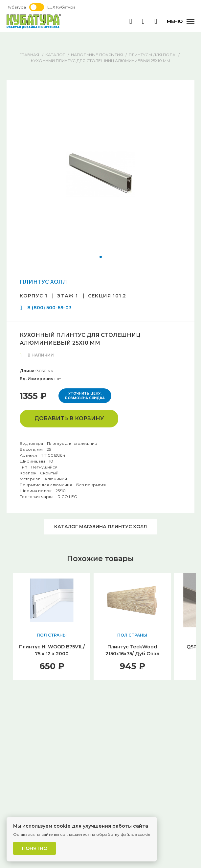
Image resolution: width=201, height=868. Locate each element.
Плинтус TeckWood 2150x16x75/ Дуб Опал (132, 650)
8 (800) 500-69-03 (49, 308)
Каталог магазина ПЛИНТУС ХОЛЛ (100, 527)
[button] (101, 257)
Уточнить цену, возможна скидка (85, 396)
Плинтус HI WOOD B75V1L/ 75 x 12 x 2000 (52, 650)
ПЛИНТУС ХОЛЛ (43, 282)
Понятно (35, 848)
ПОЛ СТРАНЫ (52, 635)
